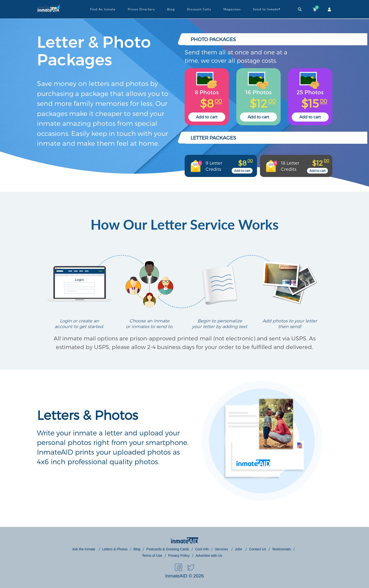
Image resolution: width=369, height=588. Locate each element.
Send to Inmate (267, 9)
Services (222, 549)
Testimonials (281, 549)
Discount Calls (199, 9)
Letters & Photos (115, 549)
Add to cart (207, 117)
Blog (171, 9)
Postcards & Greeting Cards (168, 549)
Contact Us (257, 549)
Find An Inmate (103, 9)
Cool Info (202, 549)
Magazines (232, 9)
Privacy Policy (179, 556)
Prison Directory (141, 9)
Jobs (239, 549)
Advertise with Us (209, 556)
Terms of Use (152, 556)
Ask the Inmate (84, 549)
